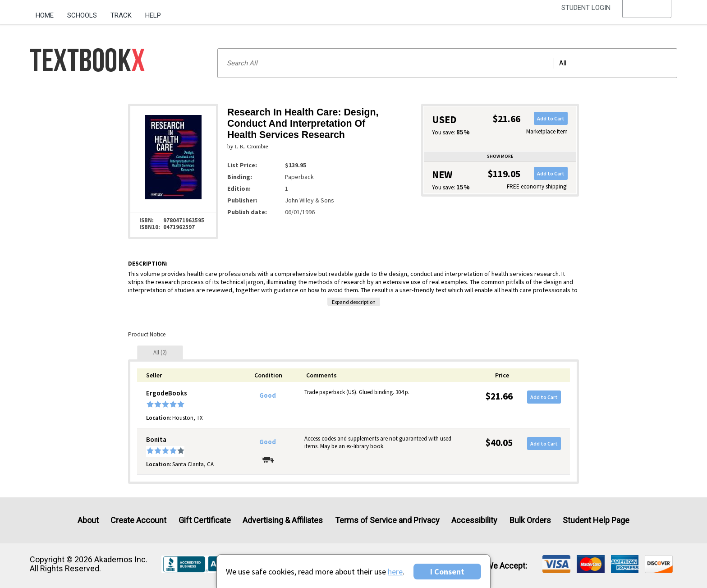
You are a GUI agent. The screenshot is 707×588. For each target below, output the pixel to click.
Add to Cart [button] (551, 118)
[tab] (160, 352)
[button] (647, 16)
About (88, 520)
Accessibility (474, 520)
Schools (82, 15)
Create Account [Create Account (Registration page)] (138, 520)
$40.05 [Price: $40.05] (499, 443)
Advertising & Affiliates (283, 520)
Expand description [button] (354, 302)
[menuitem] (48, 12)
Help (153, 15)
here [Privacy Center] (395, 572)
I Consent (447, 572)
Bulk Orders (530, 520)
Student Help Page (596, 520)
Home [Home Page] (45, 15)
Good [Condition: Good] (268, 395)
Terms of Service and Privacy (387, 520)
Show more (500, 156)
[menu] (647, 16)
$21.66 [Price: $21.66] (499, 396)
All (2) (160, 352)
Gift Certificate (205, 520)
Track (121, 15)
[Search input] (447, 63)
